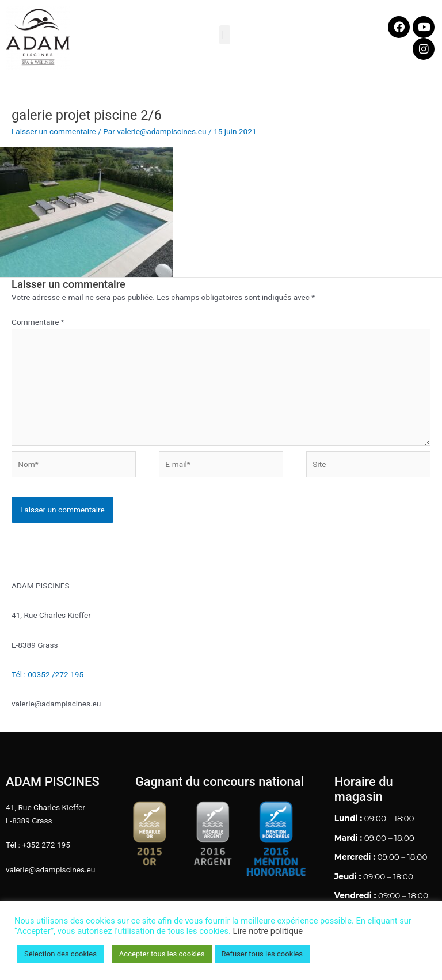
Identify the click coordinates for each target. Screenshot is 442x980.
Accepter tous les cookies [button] (162, 954)
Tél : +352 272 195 (38, 845)
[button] (225, 35)
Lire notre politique (268, 931)
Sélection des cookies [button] (60, 954)
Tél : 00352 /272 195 (47, 674)
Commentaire (38, 322)
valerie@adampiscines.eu (50, 869)
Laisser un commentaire (54, 131)
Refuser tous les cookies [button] (262, 954)
